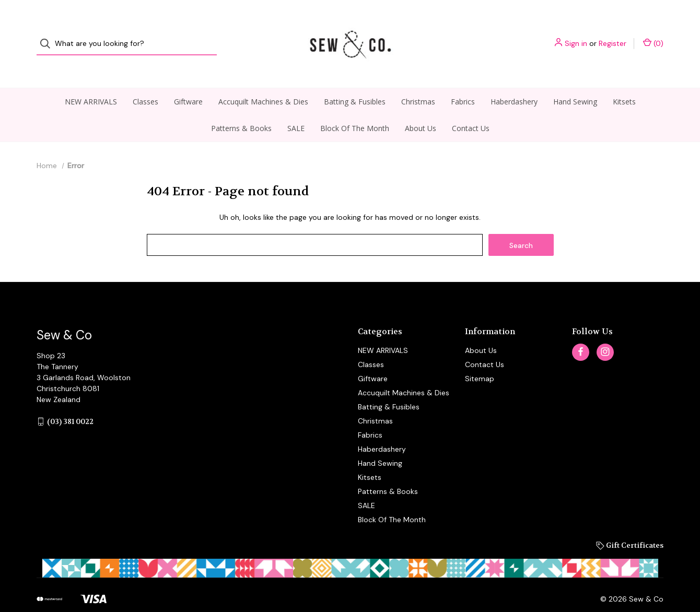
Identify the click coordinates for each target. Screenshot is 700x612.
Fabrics (463, 82)
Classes (145, 82)
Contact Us (471, 108)
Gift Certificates (630, 525)
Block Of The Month (355, 108)
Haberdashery (514, 82)
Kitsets (624, 82)
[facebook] (581, 332)
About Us (421, 108)
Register (612, 34)
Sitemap (480, 359)
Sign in (576, 34)
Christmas (418, 82)
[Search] (48, 34)
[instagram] (605, 332)
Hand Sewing (575, 82)
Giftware (188, 82)
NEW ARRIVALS (91, 82)
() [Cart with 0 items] (653, 34)
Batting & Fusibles (355, 82)
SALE (296, 108)
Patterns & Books (241, 108)
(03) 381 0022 (70, 402)
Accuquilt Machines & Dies (263, 82)
